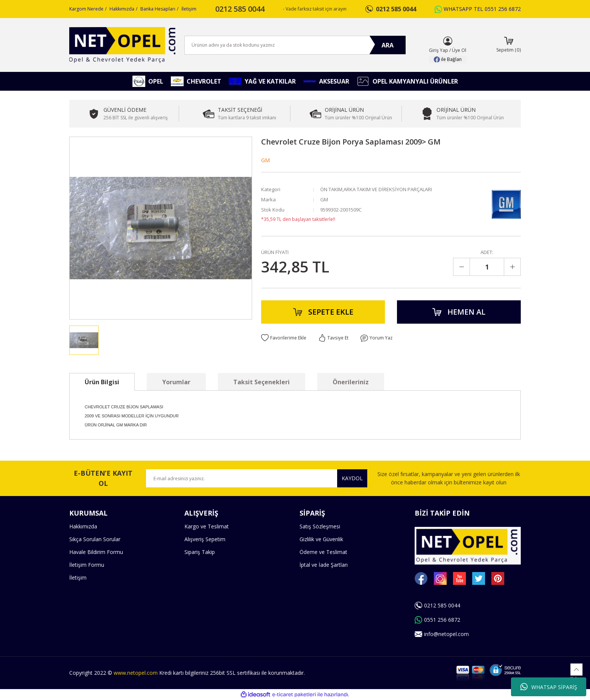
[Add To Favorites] (284, 338)
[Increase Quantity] (512, 267)
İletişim (189, 9)
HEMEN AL (459, 312)
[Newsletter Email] (257, 478)
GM (265, 160)
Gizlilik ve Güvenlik (321, 539)
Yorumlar (176, 382)
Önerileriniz (351, 382)
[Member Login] (448, 41)
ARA (388, 45)
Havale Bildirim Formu (96, 552)
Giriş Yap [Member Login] (439, 50)
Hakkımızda (122, 9)
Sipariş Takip (200, 552)
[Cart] (509, 45)
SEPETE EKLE (323, 312)
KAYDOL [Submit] (352, 478)
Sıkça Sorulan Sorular (95, 539)
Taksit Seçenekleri (262, 382)
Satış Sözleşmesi (320, 526)
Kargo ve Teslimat (207, 526)
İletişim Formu (87, 565)
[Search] (295, 45)
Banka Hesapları (158, 9)
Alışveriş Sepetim (205, 539)
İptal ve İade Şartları (324, 565)
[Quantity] (487, 267)
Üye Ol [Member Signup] (459, 50)
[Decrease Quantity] (462, 267)
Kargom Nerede (86, 9)
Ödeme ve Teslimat (323, 552)
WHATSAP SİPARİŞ (549, 687)
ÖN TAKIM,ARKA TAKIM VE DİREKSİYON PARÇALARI (376, 189)
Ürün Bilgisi (102, 382)
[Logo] (122, 45)
